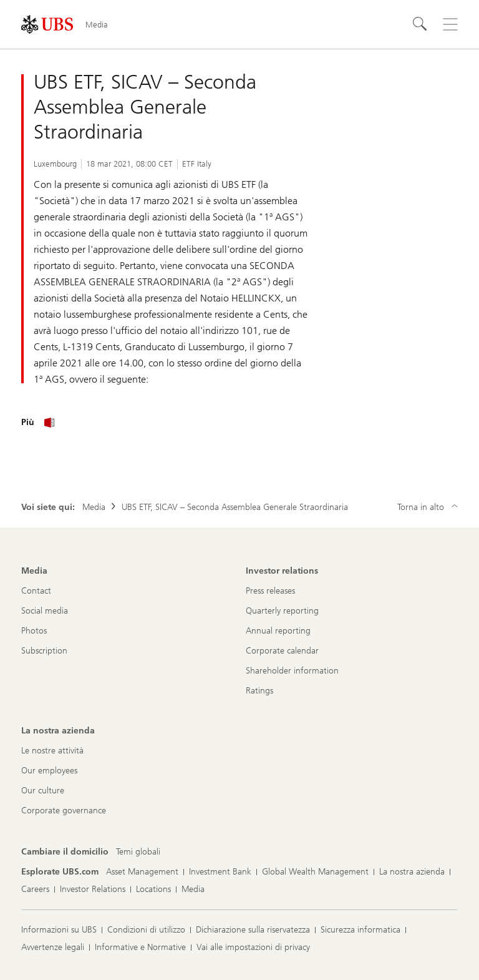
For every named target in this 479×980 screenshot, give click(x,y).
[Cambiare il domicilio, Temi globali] (138, 852)
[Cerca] (420, 24)
